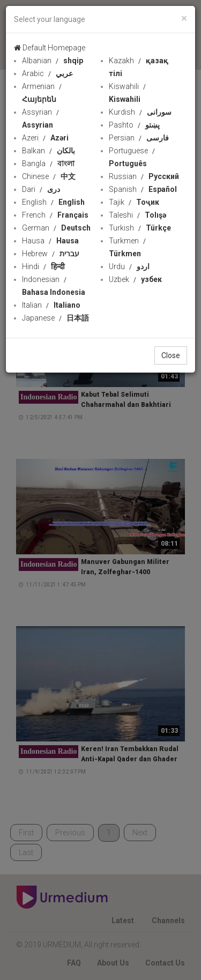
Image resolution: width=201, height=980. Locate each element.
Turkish (140, 228)
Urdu (129, 266)
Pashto (134, 125)
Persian (139, 138)
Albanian (53, 61)
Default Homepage (50, 48)
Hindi (43, 266)
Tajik (134, 202)
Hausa (50, 241)
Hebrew (51, 254)
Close (171, 355)
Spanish (143, 189)
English (53, 202)
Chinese (49, 176)
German (56, 228)
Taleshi (137, 215)
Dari (41, 189)
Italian (51, 305)
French (55, 215)
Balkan (49, 151)
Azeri (45, 138)
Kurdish (140, 112)
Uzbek (135, 279)
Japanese (55, 318)
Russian (144, 176)
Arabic (47, 73)
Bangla (48, 164)
